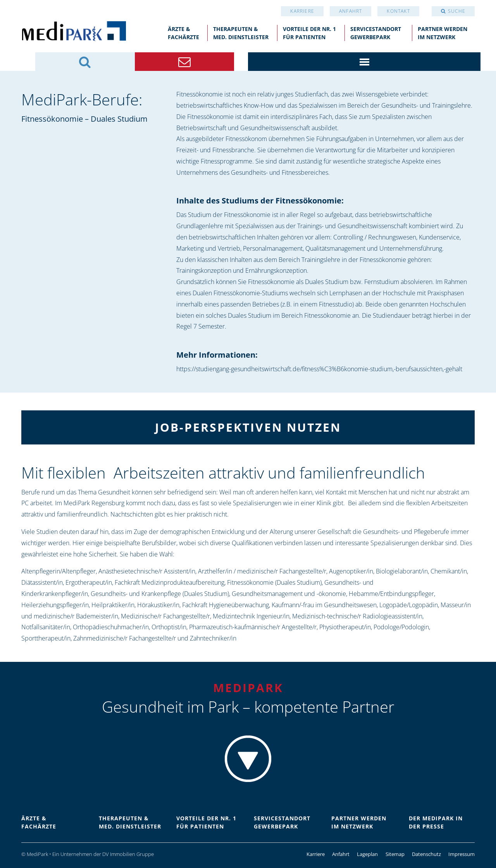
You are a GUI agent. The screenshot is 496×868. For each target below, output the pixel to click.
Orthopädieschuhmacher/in (111, 627)
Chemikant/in (449, 571)
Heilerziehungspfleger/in (55, 605)
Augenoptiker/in (351, 571)
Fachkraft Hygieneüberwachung (226, 605)
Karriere (302, 11)
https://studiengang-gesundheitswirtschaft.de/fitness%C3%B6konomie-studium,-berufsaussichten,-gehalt (319, 369)
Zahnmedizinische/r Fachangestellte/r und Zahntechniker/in (155, 638)
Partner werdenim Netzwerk (443, 33)
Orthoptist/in (169, 627)
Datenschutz (426, 854)
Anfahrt (350, 11)
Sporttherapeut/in (46, 638)
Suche (457, 11)
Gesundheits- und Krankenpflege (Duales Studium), (160, 594)
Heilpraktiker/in (113, 605)
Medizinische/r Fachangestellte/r (165, 616)
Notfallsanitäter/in (46, 627)
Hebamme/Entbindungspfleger (391, 594)
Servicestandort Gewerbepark (376, 33)
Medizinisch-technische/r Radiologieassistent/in (357, 616)
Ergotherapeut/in (89, 582)
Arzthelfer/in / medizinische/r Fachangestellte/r (262, 571)
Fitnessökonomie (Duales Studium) (274, 582)
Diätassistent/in (42, 582)
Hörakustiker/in (158, 605)
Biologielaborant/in (402, 571)
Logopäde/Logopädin (409, 605)
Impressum (462, 854)
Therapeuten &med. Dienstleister (241, 33)
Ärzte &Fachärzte (183, 33)
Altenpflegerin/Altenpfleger (59, 571)
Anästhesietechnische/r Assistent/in (147, 571)
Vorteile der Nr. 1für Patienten (309, 33)
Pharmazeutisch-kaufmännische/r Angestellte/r (253, 627)
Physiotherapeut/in (345, 627)
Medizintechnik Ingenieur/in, (252, 616)
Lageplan (367, 854)
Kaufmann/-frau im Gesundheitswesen (324, 605)
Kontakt (398, 11)
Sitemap (395, 854)
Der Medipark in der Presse (436, 822)
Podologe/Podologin (401, 627)
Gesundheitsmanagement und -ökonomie (289, 594)
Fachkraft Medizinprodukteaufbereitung (170, 582)
